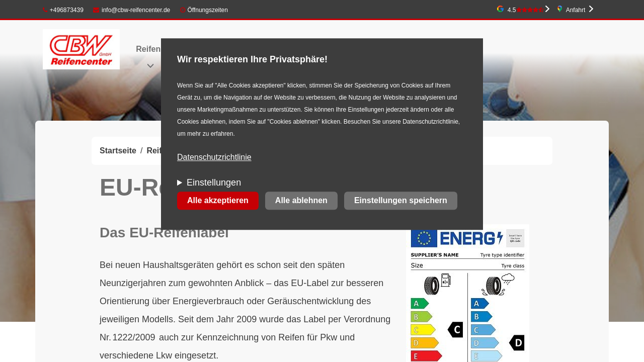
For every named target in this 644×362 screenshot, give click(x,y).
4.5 (526, 10)
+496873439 (63, 10)
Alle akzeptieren (218, 201)
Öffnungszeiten (208, 10)
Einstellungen (214, 183)
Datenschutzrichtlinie (214, 158)
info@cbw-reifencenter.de (132, 10)
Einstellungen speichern (401, 201)
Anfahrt (576, 10)
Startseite (118, 151)
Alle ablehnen (301, 201)
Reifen (148, 49)
